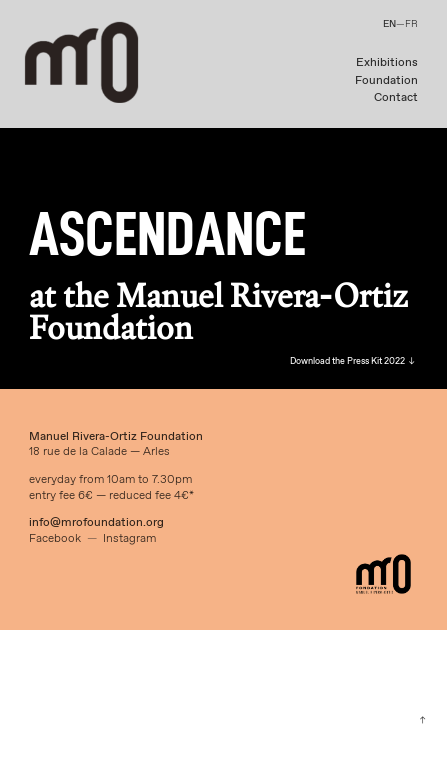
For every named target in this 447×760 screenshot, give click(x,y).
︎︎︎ (422, 720)
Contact (396, 98)
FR (411, 24)
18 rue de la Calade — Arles (99, 452)
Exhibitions (387, 63)
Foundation (386, 81)
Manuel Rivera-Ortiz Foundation (116, 437)
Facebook (55, 539)
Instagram (129, 539)
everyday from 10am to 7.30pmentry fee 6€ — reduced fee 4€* (111, 487)
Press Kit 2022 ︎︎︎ (380, 361)
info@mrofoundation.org (96, 523)
